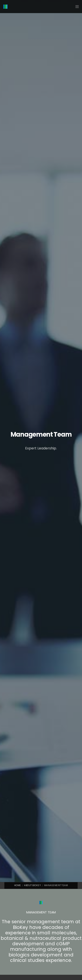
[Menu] (76, 7)
